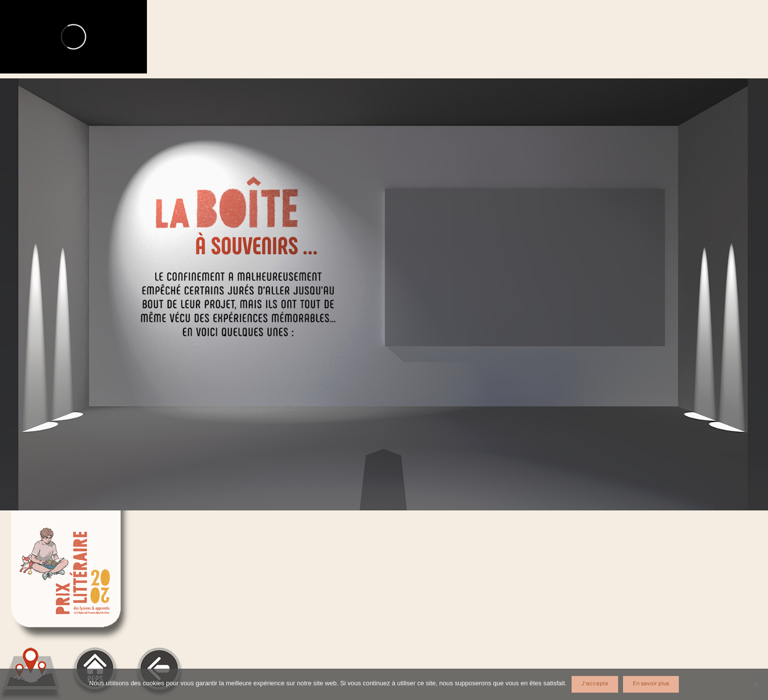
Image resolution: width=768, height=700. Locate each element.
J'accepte (595, 684)
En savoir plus (651, 684)
